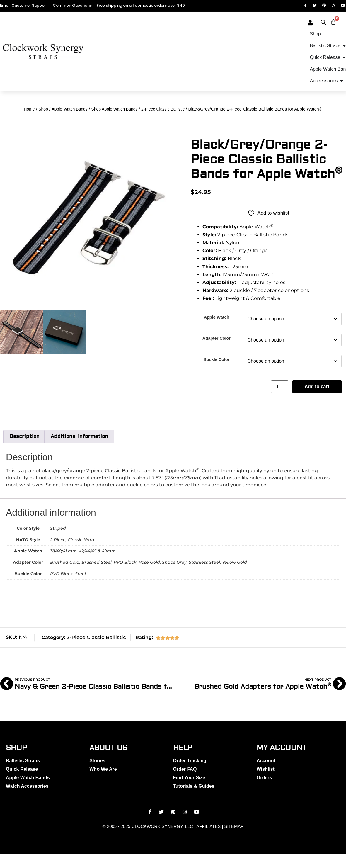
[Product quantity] (279, 400)
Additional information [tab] (79, 450)
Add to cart (317, 400)
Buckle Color (217, 372)
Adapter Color (217, 351)
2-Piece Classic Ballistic (163, 122)
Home (29, 122)
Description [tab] (24, 450)
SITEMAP (234, 840)
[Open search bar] (338, 23)
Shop (43, 122)
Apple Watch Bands (69, 122)
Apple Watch (217, 330)
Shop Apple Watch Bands (114, 122)
